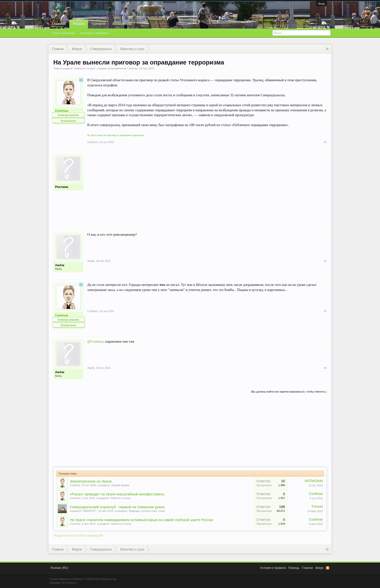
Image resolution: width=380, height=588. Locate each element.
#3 (325, 311)
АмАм (60, 265)
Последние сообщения (94, 33)
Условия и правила (273, 568)
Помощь (294, 568)
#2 (325, 261)
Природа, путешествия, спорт (147, 511)
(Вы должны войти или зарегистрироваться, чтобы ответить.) (289, 392)
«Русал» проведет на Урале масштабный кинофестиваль (117, 494)
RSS (328, 568)
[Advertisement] (207, 188)
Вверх (320, 568)
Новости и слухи (84, 68)
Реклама (62, 187)
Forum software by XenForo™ (83, 579)
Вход (321, 4)
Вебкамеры (122, 24)
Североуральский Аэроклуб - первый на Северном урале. (118, 507)
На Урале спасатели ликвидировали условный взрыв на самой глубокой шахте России (141, 520)
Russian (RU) (59, 568)
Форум (79, 24)
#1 (325, 142)
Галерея (99, 24)
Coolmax (132, 68)
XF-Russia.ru (69, 583)
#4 (325, 368)
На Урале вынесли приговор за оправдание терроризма (115, 135)
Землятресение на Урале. (91, 481)
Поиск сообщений (64, 33)
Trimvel (317, 507)
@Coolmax (95, 341)
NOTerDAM (314, 481)
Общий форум (120, 485)
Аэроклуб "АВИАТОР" (83, 511)
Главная (59, 24)
